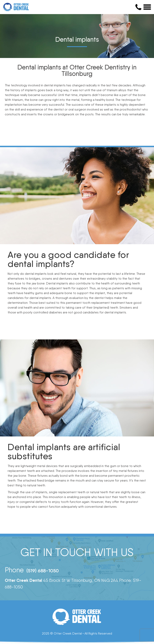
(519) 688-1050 (43, 571)
